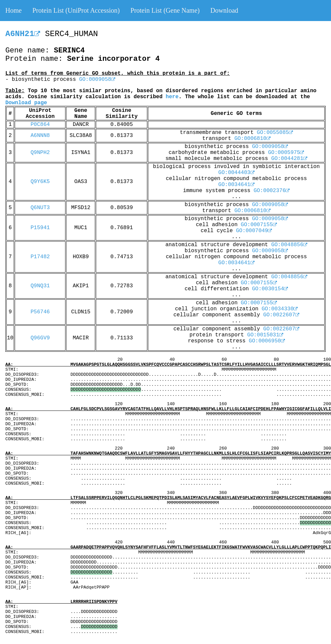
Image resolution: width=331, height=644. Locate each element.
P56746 (40, 312)
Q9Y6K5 (40, 182)
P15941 (40, 228)
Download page (26, 103)
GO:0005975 (286, 153)
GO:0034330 (280, 309)
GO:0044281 (289, 159)
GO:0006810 (253, 139)
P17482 (40, 257)
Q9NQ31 (40, 286)
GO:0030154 (270, 289)
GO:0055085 (275, 133)
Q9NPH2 (40, 153)
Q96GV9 (40, 338)
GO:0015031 (265, 335)
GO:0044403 (236, 173)
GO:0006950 (267, 341)
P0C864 (40, 125)
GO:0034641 (236, 185)
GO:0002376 (272, 191)
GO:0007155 (259, 225)
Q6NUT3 (40, 208)
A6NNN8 (40, 136)
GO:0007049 (254, 231)
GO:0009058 (97, 79)
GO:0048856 (289, 245)
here (172, 97)
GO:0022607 (281, 315)
